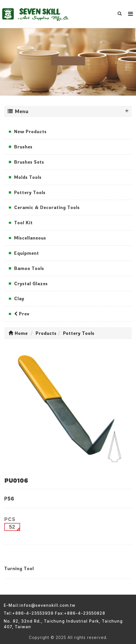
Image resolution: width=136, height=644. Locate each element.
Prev (22, 314)
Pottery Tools (30, 192)
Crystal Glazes (31, 283)
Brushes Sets (29, 162)
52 (12, 527)
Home (18, 333)
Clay (19, 298)
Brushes (23, 147)
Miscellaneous (30, 238)
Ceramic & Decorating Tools (47, 207)
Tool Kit (23, 223)
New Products (30, 131)
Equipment (27, 253)
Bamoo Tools (29, 268)
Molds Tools (28, 177)
